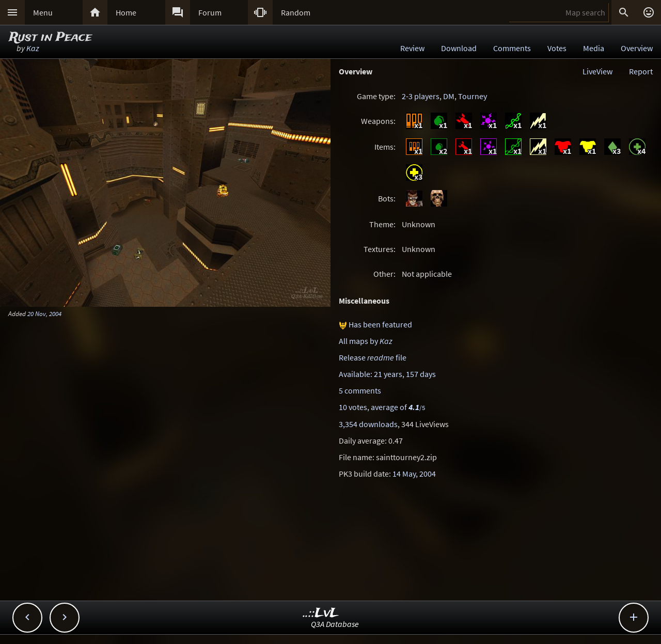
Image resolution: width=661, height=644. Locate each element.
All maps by (366, 341)
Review (412, 48)
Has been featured (380, 324)
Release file (373, 357)
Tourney (473, 96)
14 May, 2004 (414, 474)
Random (296, 12)
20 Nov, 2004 (44, 313)
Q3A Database (335, 624)
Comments (512, 48)
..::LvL (321, 613)
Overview (637, 48)
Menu (43, 12)
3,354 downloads (368, 424)
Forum (210, 12)
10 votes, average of (382, 407)
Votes (557, 48)
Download (459, 48)
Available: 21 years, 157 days (387, 374)
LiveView (597, 71)
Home (126, 12)
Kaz (33, 48)
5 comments (360, 390)
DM (449, 96)
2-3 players (421, 96)
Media (594, 48)
